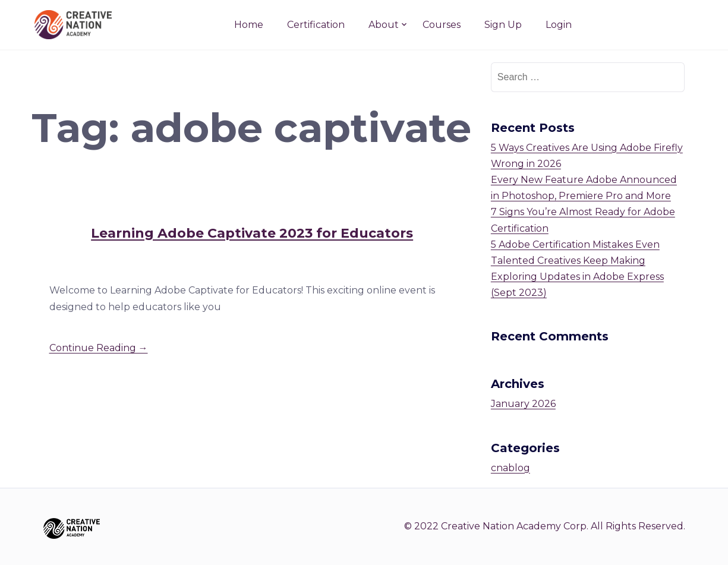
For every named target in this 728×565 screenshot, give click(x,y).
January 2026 (523, 404)
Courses (442, 25)
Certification (316, 25)
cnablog (510, 468)
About (384, 25)
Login (559, 25)
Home (249, 25)
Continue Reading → (99, 348)
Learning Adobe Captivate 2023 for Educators (252, 233)
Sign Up (503, 25)
